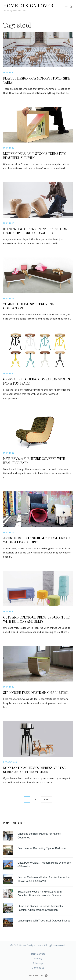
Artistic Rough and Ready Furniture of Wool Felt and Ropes (37, 540)
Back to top (36, 976)
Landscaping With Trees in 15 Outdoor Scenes (44, 921)
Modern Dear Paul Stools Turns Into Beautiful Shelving (35, 156)
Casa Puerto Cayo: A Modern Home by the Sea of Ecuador (44, 865)
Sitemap (38, 963)
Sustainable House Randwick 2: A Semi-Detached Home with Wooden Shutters (40, 894)
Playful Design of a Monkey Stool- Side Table (37, 80)
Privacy (38, 958)
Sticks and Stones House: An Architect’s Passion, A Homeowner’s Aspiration (40, 908)
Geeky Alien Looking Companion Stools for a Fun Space (37, 381)
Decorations (10, 762)
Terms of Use (38, 954)
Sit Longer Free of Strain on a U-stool (36, 692)
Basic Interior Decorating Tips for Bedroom (42, 848)
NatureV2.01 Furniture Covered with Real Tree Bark (34, 461)
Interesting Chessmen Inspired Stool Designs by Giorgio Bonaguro (35, 231)
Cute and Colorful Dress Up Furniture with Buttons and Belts (36, 619)
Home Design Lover (28, 5)
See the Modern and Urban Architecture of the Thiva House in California (43, 879)
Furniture (9, 73)
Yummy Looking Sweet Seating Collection (29, 306)
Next (47, 799)
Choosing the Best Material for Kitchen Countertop (39, 836)
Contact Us (38, 968)
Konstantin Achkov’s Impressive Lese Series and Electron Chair (34, 770)
